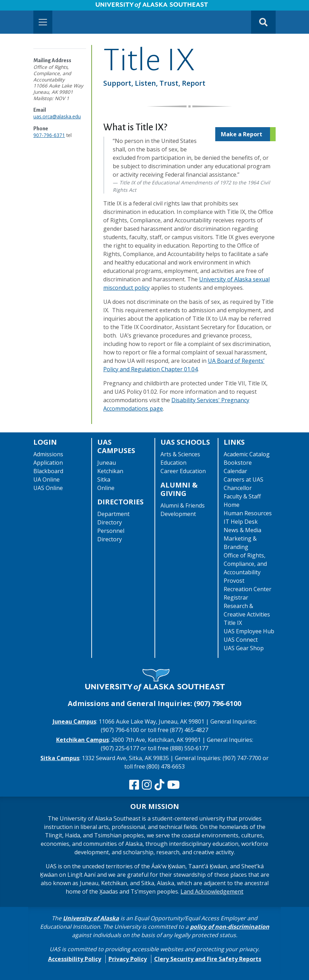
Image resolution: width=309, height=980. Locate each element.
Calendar (235, 471)
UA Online (47, 479)
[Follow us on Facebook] (134, 785)
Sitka (104, 479)
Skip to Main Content (33, 7)
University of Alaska (91, 918)
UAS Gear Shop (244, 648)
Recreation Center (248, 589)
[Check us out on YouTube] (173, 785)
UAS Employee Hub (249, 631)
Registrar (236, 597)
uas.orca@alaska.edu (57, 116)
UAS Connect (241, 640)
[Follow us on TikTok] (159, 785)
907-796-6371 (49, 135)
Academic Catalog (247, 454)
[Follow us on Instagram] (147, 785)
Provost (234, 581)
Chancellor (238, 488)
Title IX (233, 623)
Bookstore (238, 463)
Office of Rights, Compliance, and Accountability (245, 564)
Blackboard (48, 471)
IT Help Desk (241, 522)
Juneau (107, 463)
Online (106, 488)
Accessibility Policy (75, 959)
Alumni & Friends (183, 505)
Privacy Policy (128, 959)
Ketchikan (110, 471)
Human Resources (248, 513)
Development (178, 514)
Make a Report (242, 134)
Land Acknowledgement (212, 891)
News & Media (242, 530)
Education (173, 463)
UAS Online (48, 488)
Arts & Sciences (180, 454)
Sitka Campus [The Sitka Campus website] (60, 758)
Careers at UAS (244, 479)
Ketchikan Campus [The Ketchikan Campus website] (83, 740)
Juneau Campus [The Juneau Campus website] (74, 721)
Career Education (183, 471)
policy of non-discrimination (230, 927)
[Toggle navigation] (43, 22)
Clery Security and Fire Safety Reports (208, 959)
